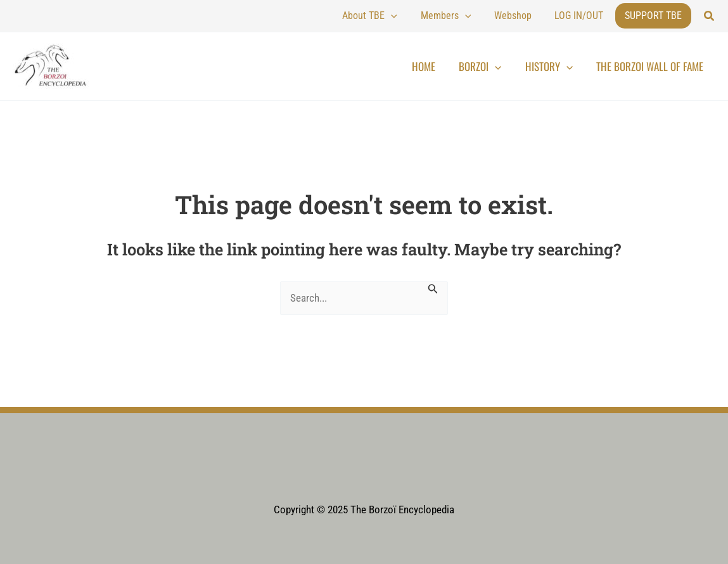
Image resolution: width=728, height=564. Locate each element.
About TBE (407, 16)
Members (472, 16)
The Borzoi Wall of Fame (654, 66)
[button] (710, 16)
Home (453, 66)
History (562, 67)
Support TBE (653, 16)
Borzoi (501, 67)
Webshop (529, 16)
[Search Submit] (436, 288)
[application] (428, 16)
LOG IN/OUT (584, 16)
